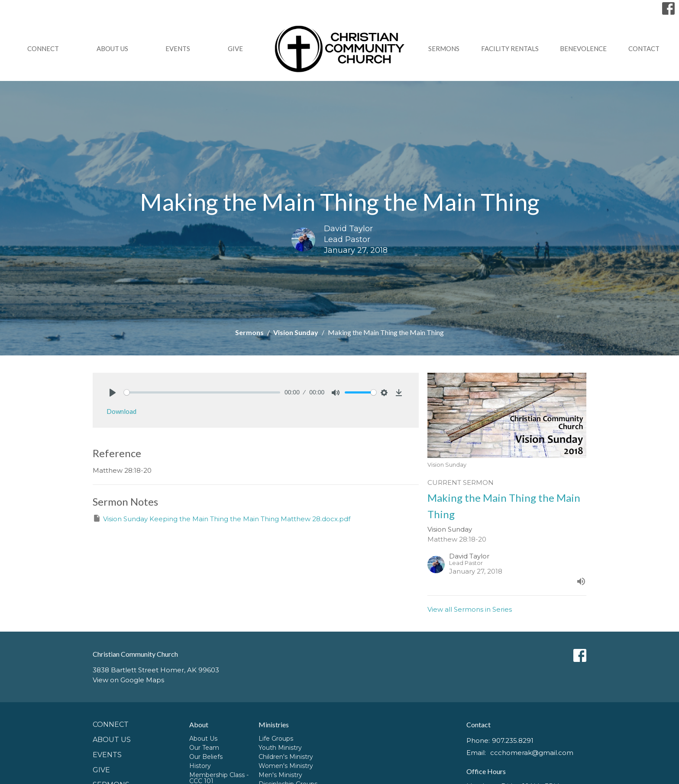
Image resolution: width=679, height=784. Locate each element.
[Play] (113, 393)
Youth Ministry (280, 748)
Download (121, 411)
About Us (112, 48)
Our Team (204, 748)
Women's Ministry (286, 766)
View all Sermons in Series (470, 609)
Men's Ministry (280, 775)
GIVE (235, 48)
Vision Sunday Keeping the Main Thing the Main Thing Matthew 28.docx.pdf (221, 518)
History (200, 766)
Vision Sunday (296, 332)
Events (178, 48)
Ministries (274, 724)
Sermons (444, 48)
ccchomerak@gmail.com (532, 753)
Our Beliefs (206, 757)
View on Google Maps (128, 680)
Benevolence (583, 48)
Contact (644, 48)
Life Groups (276, 739)
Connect (43, 48)
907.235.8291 (513, 740)
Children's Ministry (286, 757)
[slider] (202, 392)
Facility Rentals (510, 48)
